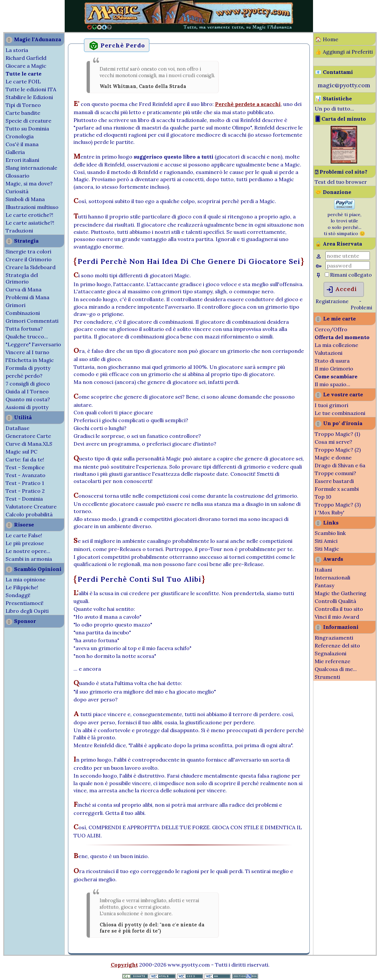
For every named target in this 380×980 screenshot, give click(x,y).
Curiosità (17, 191)
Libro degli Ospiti (27, 611)
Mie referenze (332, 661)
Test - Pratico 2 (25, 491)
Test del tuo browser (341, 182)
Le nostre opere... (28, 551)
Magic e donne (333, 457)
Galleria (15, 152)
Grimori (16, 305)
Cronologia (20, 136)
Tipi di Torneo (23, 105)
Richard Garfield (26, 58)
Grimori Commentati (32, 321)
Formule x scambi (337, 489)
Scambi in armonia (29, 559)
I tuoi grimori (331, 405)
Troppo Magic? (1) (337, 434)
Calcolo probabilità (29, 514)
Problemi (361, 308)
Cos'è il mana (22, 144)
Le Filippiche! (22, 587)
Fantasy (324, 585)
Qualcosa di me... (336, 669)
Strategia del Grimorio (22, 278)
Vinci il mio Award (337, 617)
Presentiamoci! (25, 603)
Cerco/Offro (331, 329)
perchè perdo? (24, 376)
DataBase (17, 428)
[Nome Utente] (348, 256)
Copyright (124, 965)
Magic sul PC (21, 452)
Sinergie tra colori (28, 251)
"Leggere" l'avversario (33, 344)
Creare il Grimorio (29, 259)
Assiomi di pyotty (27, 407)
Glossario (17, 176)
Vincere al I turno (27, 352)
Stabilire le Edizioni (29, 97)
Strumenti (327, 677)
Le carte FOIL (23, 81)
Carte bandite (23, 113)
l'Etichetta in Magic (30, 360)
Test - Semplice (25, 467)
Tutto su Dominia (27, 129)
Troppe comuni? (335, 473)
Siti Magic (327, 549)
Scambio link (330, 533)
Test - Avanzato (25, 475)
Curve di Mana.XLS (29, 444)
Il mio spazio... (332, 384)
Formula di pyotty (28, 368)
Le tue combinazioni (340, 413)
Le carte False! (24, 535)
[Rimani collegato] (327, 275)
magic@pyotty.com (344, 85)
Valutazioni (329, 353)
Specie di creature (28, 121)
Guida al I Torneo (27, 391)
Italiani (323, 570)
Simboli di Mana (25, 199)
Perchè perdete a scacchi (248, 104)
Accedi (341, 290)
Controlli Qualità (335, 601)
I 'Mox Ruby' (330, 512)
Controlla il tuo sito (339, 609)
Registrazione (332, 301)
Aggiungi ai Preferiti (348, 52)
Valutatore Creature (31, 507)
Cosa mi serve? (333, 442)
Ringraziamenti (334, 638)
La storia (17, 50)
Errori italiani (22, 160)
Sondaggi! (18, 595)
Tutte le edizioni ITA (31, 89)
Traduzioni (19, 231)
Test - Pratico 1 (25, 483)
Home (330, 39)
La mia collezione (336, 345)
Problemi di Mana (27, 297)
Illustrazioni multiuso (32, 207)
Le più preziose (25, 543)
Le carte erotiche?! (29, 215)
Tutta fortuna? (24, 329)
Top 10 (323, 497)
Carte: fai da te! (25, 459)
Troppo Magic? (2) (338, 450)
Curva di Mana (24, 289)
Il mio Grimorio (334, 369)
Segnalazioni (330, 653)
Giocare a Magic (26, 66)
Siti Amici (326, 541)
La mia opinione (25, 579)
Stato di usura (332, 361)
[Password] (348, 266)
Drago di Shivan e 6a (340, 465)
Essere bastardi (334, 481)
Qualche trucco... (27, 336)
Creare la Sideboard (31, 267)
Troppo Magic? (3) (338, 505)
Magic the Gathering (340, 593)
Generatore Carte (28, 436)
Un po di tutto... (334, 109)
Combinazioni (23, 313)
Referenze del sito (337, 645)
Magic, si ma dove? (29, 183)
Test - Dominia (24, 499)
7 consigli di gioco (28, 384)
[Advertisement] (20, 16)
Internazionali (332, 577)
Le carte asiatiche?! (30, 223)
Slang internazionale (31, 168)
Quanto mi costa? (28, 399)
